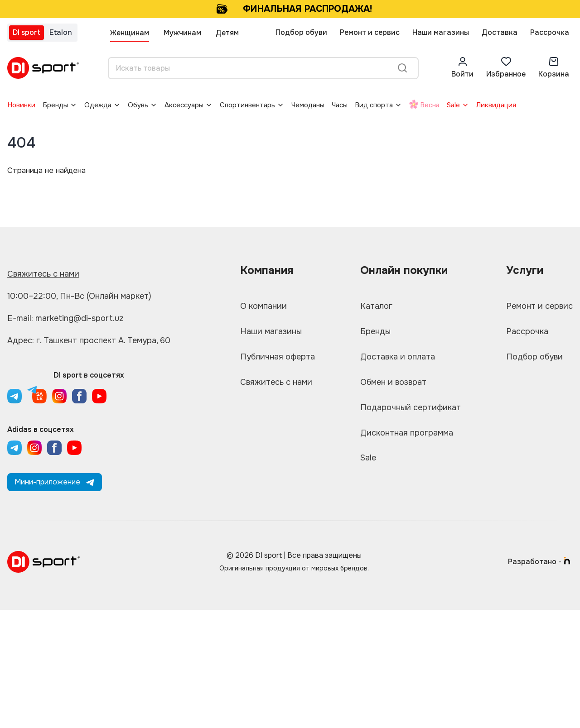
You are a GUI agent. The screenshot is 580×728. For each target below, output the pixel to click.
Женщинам (130, 33)
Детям (227, 33)
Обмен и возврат (394, 383)
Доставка (500, 32)
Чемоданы (308, 105)
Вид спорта (374, 105)
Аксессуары (184, 105)
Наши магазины (441, 32)
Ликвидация (496, 105)
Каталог (376, 307)
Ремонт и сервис (370, 32)
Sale (453, 105)
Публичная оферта (278, 357)
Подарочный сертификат (411, 408)
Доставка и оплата (398, 357)
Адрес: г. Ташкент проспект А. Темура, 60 (89, 340)
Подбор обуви (301, 32)
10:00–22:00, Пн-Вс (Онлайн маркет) (79, 296)
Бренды (55, 105)
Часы (340, 105)
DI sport (27, 32)
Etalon (61, 32)
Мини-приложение (55, 482)
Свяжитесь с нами (43, 274)
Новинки (21, 105)
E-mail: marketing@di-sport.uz (66, 318)
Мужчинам (182, 33)
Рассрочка (550, 32)
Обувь (138, 105)
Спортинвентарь (247, 105)
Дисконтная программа (407, 433)
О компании (263, 307)
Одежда (98, 105)
